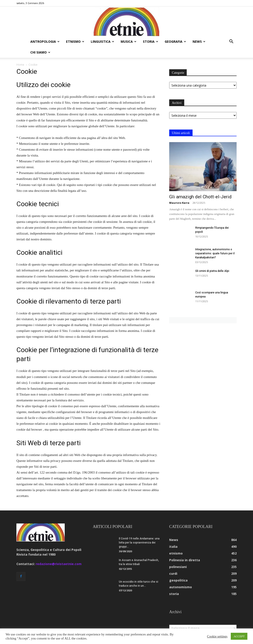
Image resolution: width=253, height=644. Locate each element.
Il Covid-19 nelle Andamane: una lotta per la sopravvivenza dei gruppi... (139, 532)
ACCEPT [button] (239, 636)
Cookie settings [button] (217, 636)
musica (129, 41)
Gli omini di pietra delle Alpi (212, 260)
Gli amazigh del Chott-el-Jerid (200, 186)
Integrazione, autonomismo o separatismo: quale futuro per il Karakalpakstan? (215, 243)
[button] (231, 42)
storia (151, 41)
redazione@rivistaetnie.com (59, 553)
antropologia (45, 41)
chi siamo (40, 52)
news (199, 41)
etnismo (75, 41)
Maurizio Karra (179, 192)
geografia (175, 41)
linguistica (102, 41)
